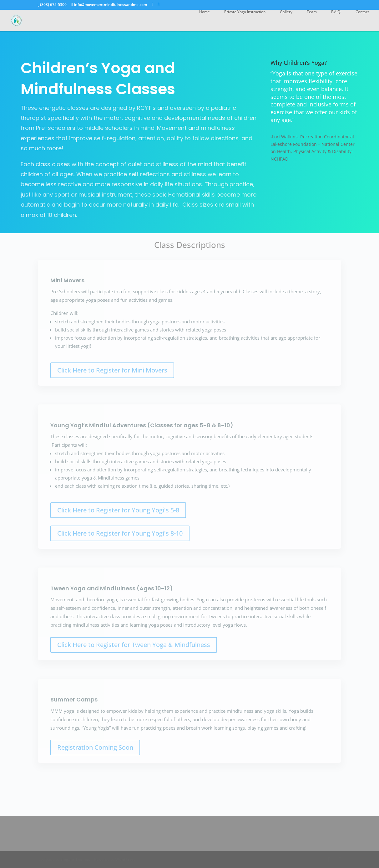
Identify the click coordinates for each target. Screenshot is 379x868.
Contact (362, 12)
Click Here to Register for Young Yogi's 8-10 (120, 533)
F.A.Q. (336, 12)
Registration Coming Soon (95, 747)
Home (205, 12)
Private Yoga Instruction (245, 12)
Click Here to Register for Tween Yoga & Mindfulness (134, 645)
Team (312, 12)
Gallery (286, 12)
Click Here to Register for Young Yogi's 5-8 (118, 510)
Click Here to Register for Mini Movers (112, 370)
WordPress (125, 859)
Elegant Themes (75, 859)
